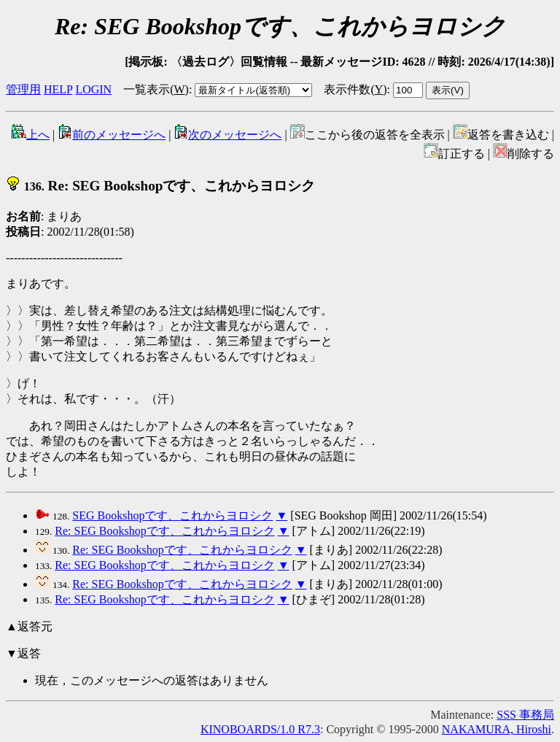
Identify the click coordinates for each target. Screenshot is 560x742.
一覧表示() (156, 89)
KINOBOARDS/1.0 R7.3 (260, 729)
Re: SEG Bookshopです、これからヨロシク (160, 186)
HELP (58, 89)
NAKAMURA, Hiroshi (497, 729)
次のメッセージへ (227, 135)
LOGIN (93, 89)
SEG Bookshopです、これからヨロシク (172, 515)
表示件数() (355, 89)
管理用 (23, 89)
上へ (31, 135)
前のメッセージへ (112, 135)
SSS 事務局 (525, 715)
